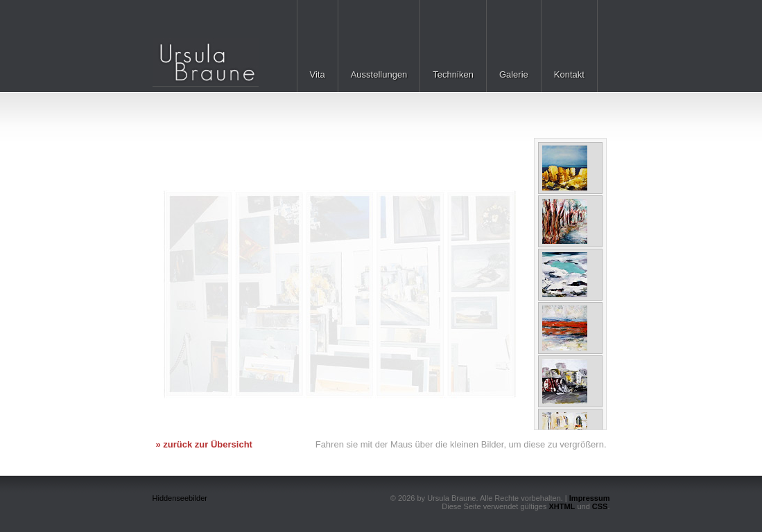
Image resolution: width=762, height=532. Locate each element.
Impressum (590, 498)
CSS (600, 506)
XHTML (562, 506)
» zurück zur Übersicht (204, 444)
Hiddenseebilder (180, 498)
